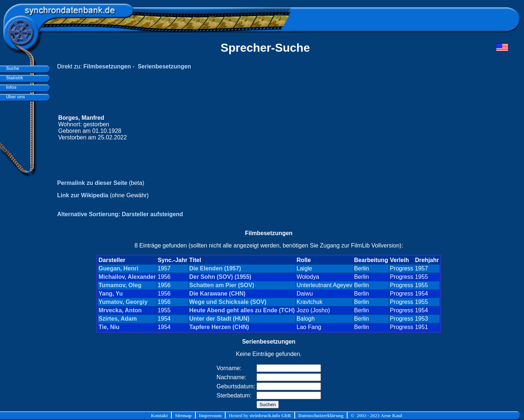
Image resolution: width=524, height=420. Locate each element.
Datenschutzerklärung (321, 415)
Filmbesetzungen (107, 66)
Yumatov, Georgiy (123, 302)
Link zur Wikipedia (83, 195)
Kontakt (159, 415)
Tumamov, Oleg (120, 285)
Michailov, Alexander (127, 277)
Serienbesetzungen (164, 66)
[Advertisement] (370, 128)
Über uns (14, 97)
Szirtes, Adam (118, 319)
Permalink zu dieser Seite (92, 183)
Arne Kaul (391, 415)
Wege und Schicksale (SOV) (228, 302)
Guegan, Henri (118, 268)
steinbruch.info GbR (270, 415)
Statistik (13, 78)
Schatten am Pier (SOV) (222, 285)
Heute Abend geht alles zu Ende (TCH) (242, 310)
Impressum (211, 415)
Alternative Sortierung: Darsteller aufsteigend (120, 214)
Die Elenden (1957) (215, 268)
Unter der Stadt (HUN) (219, 319)
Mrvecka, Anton (120, 310)
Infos (10, 87)
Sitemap (183, 415)
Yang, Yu (111, 294)
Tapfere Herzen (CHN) (219, 327)
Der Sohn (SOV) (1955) (220, 277)
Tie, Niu (109, 327)
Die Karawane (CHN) (217, 294)
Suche (11, 68)
